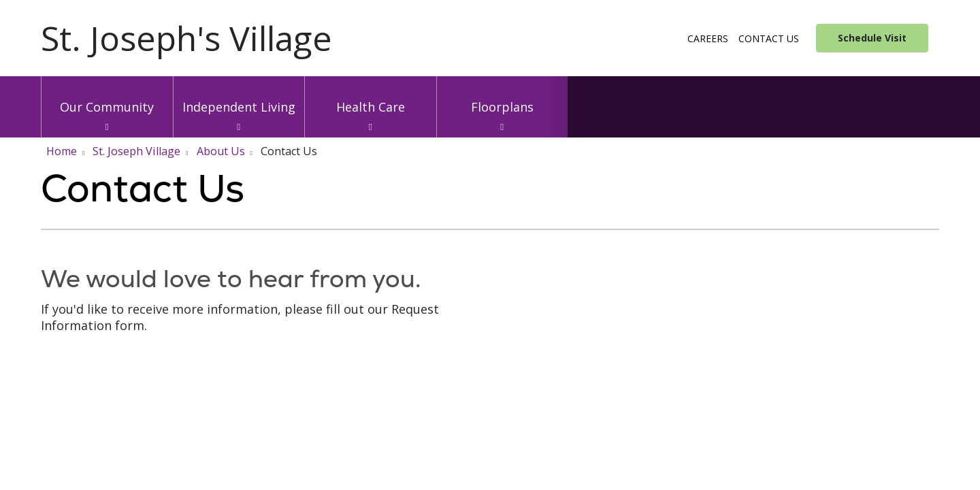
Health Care (371, 96)
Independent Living (239, 96)
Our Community (107, 96)
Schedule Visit (872, 38)
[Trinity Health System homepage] (186, 46)
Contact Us (769, 38)
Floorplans (503, 96)
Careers (708, 38)
